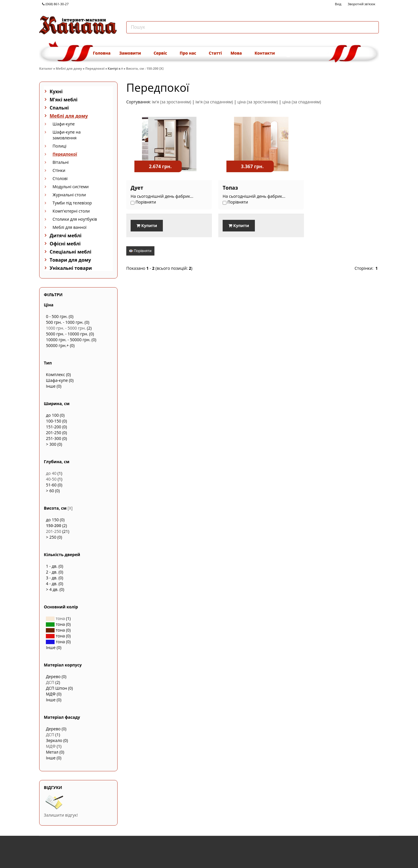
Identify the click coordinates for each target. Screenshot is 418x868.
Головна (102, 53)
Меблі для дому (69, 68)
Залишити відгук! (61, 815)
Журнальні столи (69, 195)
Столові (60, 178)
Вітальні (61, 162)
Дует (137, 188)
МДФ (51, 746)
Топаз (225, 188)
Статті (215, 53)
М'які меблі (64, 100)
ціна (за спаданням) (302, 102)
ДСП (50, 682)
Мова (238, 53)
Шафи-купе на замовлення (67, 135)
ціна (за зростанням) (258, 102)
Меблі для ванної (70, 227)
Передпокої (95, 68)
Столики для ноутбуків (75, 219)
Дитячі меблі (66, 236)
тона (55, 618)
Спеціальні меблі (71, 252)
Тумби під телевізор (72, 203)
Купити (147, 225)
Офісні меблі (65, 244)
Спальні (59, 108)
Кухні (56, 91)
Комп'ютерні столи (71, 211)
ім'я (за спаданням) (214, 102)
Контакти (265, 53)
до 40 (51, 473)
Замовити (132, 53)
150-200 (54, 525)
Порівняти (140, 250)
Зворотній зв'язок (362, 4)
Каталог (46, 68)
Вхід (338, 4)
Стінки (59, 170)
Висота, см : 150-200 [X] (145, 68)
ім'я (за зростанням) (171, 102)
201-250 (54, 531)
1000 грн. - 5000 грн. (66, 328)
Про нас (190, 53)
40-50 (51, 479)
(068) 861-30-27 (55, 4)
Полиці (60, 146)
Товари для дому (70, 260)
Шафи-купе (64, 124)
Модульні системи (71, 187)
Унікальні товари (71, 268)
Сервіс (162, 53)
